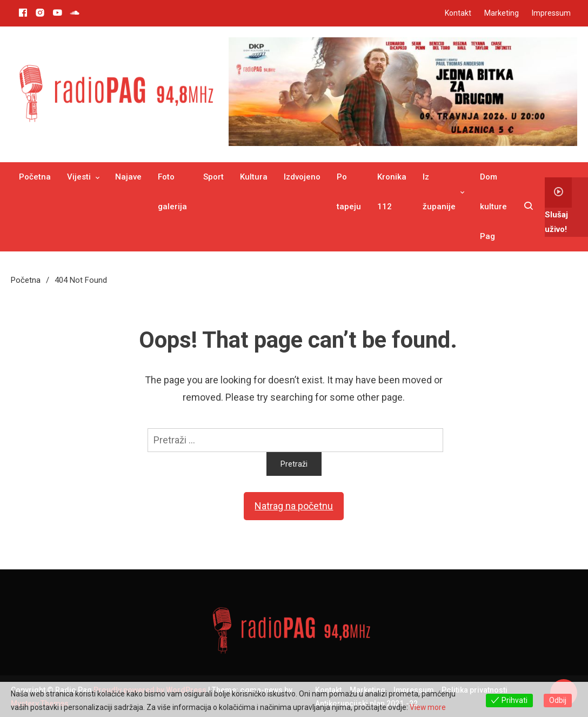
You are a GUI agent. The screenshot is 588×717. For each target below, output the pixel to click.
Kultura (254, 177)
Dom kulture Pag (493, 207)
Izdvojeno (302, 177)
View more (428, 707)
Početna (35, 177)
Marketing (502, 13)
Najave (128, 177)
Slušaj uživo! (558, 206)
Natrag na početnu (294, 506)
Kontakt (458, 13)
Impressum (551, 13)
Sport (213, 177)
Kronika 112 (392, 192)
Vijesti (79, 177)
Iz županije (439, 192)
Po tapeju (349, 192)
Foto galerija (172, 192)
